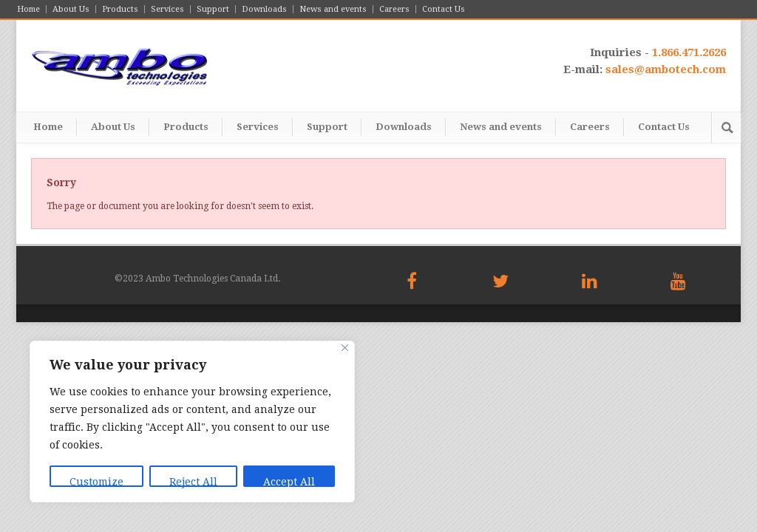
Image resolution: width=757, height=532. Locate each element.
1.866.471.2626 (689, 52)
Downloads (264, 9)
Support (213, 9)
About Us (71, 9)
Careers (394, 9)
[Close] (345, 348)
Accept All (289, 481)
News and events (333, 9)
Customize (96, 481)
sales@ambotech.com (666, 69)
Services (167, 9)
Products (120, 9)
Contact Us (444, 9)
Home (28, 9)
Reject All (193, 481)
